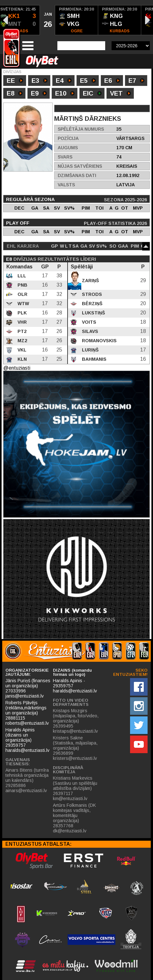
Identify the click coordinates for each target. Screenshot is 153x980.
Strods (91, 294)
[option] (47, 20)
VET (120, 94)
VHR (22, 322)
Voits (88, 322)
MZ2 (22, 341)
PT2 (21, 331)
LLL (21, 276)
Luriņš (90, 350)
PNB (22, 285)
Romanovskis (99, 341)
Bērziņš (91, 304)
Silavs (89, 331)
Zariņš (90, 281)
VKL (21, 350)
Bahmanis (94, 359)
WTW (23, 304)
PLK (22, 313)
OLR (22, 294)
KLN (22, 359)
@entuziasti (17, 368)
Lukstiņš (93, 313)
